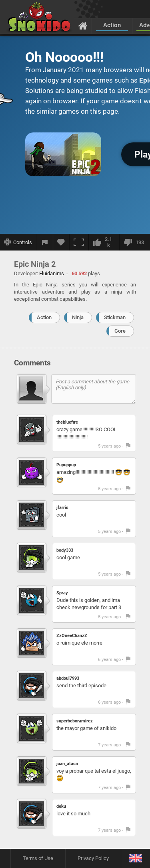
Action (112, 25)
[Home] (83, 26)
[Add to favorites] (61, 242)
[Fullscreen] (79, 242)
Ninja (78, 317)
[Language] (135, 859)
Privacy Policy (93, 858)
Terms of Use (38, 858)
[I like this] (104, 242)
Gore (120, 331)
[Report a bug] (45, 242)
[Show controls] (18, 242)
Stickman (115, 317)
